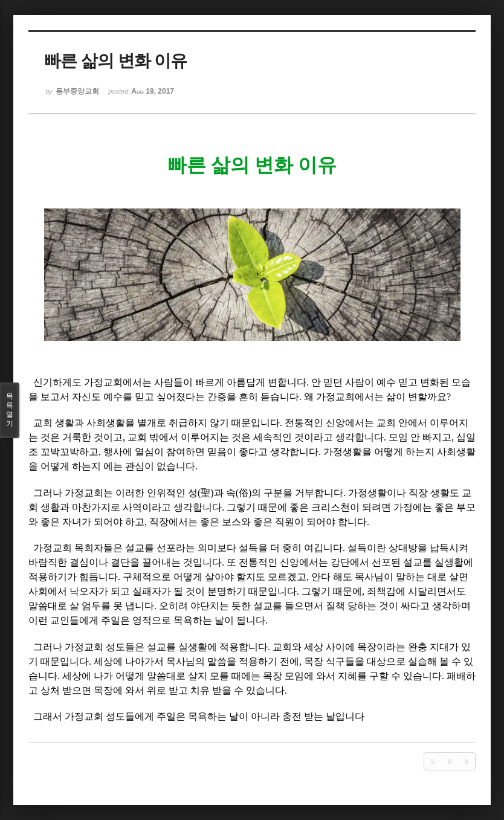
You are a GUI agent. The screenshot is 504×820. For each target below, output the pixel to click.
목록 (10, 410)
